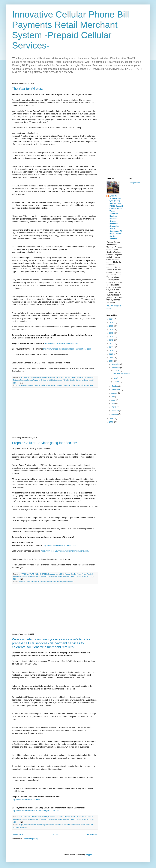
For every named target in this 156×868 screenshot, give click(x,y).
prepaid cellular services (54, 385)
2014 (112, 337)
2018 (112, 330)
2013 (112, 340)
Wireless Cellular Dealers (28, 582)
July (113, 397)
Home (55, 834)
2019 (112, 326)
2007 (112, 361)
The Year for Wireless (28, 89)
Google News (135, 183)
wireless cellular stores (72, 385)
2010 (112, 351)
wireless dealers (87, 385)
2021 (112, 319)
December (116, 364)
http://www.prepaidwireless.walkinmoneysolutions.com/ (67, 349)
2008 (112, 358)
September (116, 389)
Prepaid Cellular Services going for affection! (45, 443)
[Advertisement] (55, 412)
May (113, 404)
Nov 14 (117, 378)
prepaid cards (40, 385)
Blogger (89, 855)
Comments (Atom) (30, 839)
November (116, 368)
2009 (112, 354)
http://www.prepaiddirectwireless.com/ (62, 343)
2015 (112, 333)
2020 (112, 323)
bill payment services (26, 385)
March (114, 407)
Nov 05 (117, 382)
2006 (112, 419)
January (115, 414)
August (115, 393)
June (114, 400)
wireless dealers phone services (62, 582)
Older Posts (92, 834)
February (115, 411)
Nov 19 (117, 371)
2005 (112, 422)
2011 (112, 347)
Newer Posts (18, 834)
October (115, 386)
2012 (112, 344)
